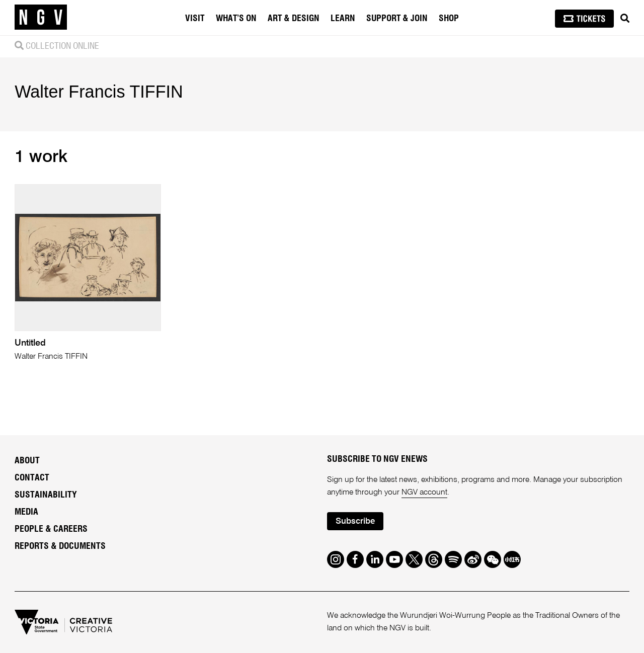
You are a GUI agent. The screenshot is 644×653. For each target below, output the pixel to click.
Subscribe (355, 521)
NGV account (424, 493)
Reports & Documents (60, 546)
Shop (449, 19)
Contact (32, 478)
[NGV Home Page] (41, 18)
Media (26, 512)
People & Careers (51, 529)
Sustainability (46, 495)
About (27, 461)
